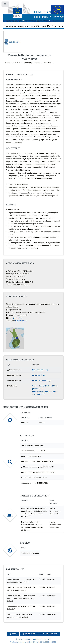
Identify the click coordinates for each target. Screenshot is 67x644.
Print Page (30, 634)
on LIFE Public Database (27, 26)
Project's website (39, 375)
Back (14, 634)
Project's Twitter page (41, 370)
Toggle (5, 5)
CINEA (24, 21)
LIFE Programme (34, 21)
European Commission (13, 21)
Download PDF (50, 634)
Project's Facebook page (42, 380)
